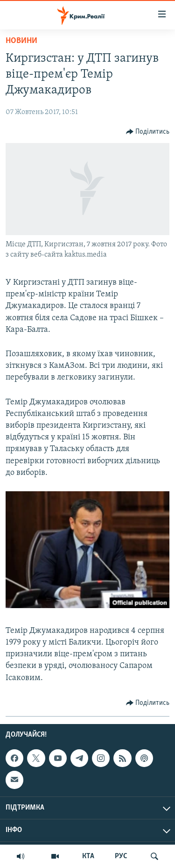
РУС (121, 856)
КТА (88, 856)
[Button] (148, 132)
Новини (21, 41)
